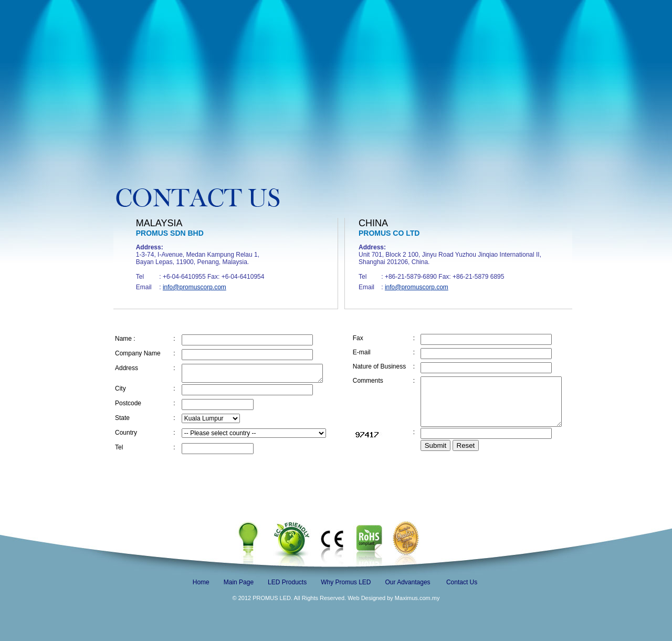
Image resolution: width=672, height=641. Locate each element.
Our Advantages (408, 582)
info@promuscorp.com (195, 287)
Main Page (239, 582)
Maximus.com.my (417, 598)
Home (201, 582)
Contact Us (462, 582)
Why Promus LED (346, 582)
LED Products (287, 582)
